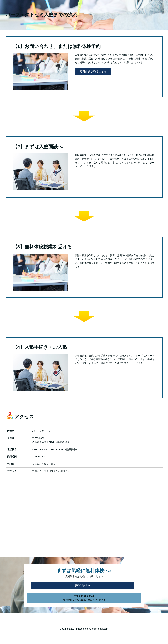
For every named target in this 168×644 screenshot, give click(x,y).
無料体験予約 (82, 585)
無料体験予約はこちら (93, 71)
